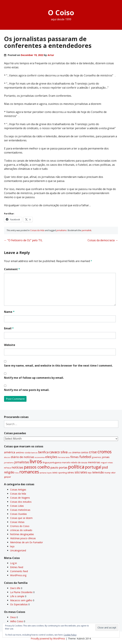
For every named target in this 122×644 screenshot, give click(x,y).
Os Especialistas (19, 604)
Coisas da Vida (37, 230)
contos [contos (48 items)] (84, 452)
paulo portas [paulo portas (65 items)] (59, 467)
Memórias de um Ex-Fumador (26, 542)
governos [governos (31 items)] (97, 457)
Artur (51, 55)
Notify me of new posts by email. (27, 390)
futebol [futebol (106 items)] (85, 457)
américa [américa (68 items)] (10, 452)
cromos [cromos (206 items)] (105, 452)
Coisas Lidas (17, 506)
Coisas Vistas (17, 522)
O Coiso (61, 12)
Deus (13, 617)
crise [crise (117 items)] (93, 452)
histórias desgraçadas (22, 534)
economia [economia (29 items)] (40, 457)
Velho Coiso (17, 621)
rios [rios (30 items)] (17, 473)
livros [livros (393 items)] (36, 461)
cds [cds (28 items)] (70, 453)
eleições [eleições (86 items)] (51, 457)
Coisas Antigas (18, 490)
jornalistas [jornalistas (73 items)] (22, 462)
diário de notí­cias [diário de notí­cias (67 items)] (23, 457)
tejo (12, 546)
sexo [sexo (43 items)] (55, 472)
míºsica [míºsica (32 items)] (7, 468)
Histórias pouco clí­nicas (23, 538)
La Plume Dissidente (21, 592)
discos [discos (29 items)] (7, 457)
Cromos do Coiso (20, 526)
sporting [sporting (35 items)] (62, 473)
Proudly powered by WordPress (48, 639)
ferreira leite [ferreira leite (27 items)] (64, 457)
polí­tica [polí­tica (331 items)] (76, 467)
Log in (13, 563)
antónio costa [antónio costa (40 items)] (23, 452)
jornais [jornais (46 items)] (106, 457)
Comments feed (19, 571)
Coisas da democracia (103, 240)
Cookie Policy (70, 635)
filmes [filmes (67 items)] (74, 457)
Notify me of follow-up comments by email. (34, 378)
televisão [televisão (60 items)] (98, 472)
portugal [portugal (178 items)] (93, 467)
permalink (86, 230)
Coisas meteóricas (20, 510)
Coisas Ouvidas (18, 514)
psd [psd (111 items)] (105, 467)
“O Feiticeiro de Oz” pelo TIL (23, 240)
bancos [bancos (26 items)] (34, 453)
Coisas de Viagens (20, 498)
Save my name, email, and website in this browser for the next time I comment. (58, 366)
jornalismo (62, 230)
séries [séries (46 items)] (71, 472)
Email (9, 328)
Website (10, 345)
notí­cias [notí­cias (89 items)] (17, 467)
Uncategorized (18, 550)
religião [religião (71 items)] (9, 472)
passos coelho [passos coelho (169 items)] (37, 467)
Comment (12, 269)
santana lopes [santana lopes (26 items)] (46, 473)
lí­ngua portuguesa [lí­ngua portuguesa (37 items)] (52, 462)
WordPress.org (18, 575)
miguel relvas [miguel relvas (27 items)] (107, 462)
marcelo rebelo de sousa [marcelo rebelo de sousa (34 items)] (75, 462)
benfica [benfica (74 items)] (43, 452)
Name (9, 312)
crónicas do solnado (21, 530)
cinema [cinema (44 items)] (76, 452)
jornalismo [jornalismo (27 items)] (9, 462)
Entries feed (17, 567)
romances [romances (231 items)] (29, 472)
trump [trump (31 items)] (108, 473)
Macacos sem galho (21, 600)
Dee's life (15, 588)
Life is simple (17, 596)
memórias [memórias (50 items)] (94, 462)
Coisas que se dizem (21, 518)
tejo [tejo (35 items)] (90, 473)
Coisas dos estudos (21, 502)
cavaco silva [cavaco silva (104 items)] (58, 452)
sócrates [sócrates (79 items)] (81, 472)
